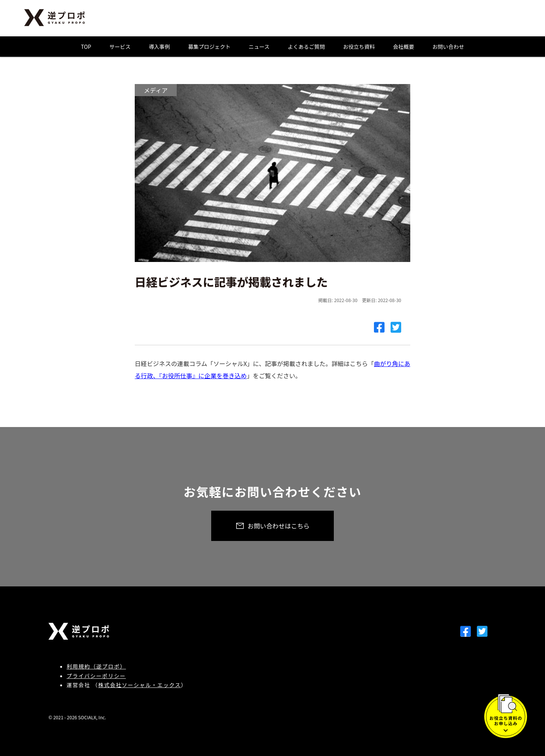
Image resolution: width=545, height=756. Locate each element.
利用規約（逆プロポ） (96, 666)
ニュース (259, 47)
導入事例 (159, 47)
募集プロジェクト (209, 47)
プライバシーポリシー (96, 676)
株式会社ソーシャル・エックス (139, 685)
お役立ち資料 (359, 47)
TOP (86, 47)
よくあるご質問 (306, 47)
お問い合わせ (448, 47)
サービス (120, 47)
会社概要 (403, 47)
